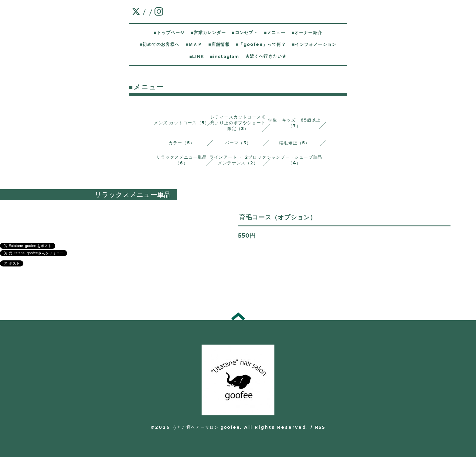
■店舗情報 (219, 44)
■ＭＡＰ (194, 44)
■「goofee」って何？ (261, 44)
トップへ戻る (238, 316)
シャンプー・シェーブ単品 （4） (294, 160)
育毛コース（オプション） (278, 217)
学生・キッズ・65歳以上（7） (294, 123)
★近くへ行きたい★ (266, 56)
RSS (320, 427)
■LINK (197, 57)
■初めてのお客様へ (160, 44)
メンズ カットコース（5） (182, 123)
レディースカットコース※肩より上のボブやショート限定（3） (238, 123)
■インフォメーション (314, 44)
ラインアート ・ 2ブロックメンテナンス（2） (238, 160)
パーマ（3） (238, 143)
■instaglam (224, 57)
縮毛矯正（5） (294, 143)
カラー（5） (182, 143)
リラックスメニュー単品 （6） (181, 160)
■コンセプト (245, 33)
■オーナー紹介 (307, 33)
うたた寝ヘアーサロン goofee (206, 427)
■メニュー (275, 33)
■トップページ (169, 33)
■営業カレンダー (208, 33)
